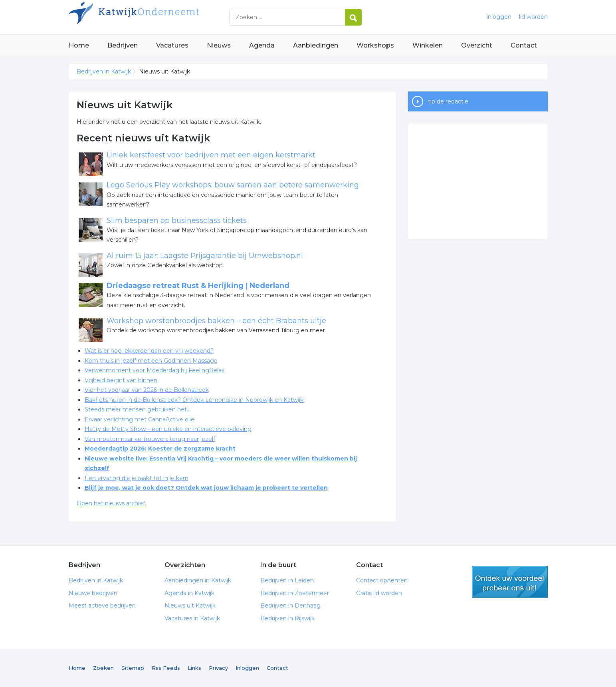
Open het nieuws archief (111, 503)
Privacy (218, 668)
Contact (524, 45)
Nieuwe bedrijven (93, 593)
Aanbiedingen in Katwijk (198, 580)
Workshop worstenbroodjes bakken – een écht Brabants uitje (216, 321)
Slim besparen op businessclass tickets (177, 220)
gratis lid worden (510, 582)
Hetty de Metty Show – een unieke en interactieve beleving (168, 429)
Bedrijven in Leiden (287, 580)
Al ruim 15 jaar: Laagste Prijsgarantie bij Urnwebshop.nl (205, 256)
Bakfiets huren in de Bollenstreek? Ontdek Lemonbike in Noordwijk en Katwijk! (195, 400)
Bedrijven (123, 45)
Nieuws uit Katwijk (190, 606)
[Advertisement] (478, 181)
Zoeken (103, 668)
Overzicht (477, 45)
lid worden (533, 17)
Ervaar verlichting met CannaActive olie (140, 419)
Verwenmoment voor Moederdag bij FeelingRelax (154, 370)
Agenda (262, 45)
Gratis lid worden (379, 593)
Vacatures (172, 45)
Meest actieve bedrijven (102, 606)
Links (194, 668)
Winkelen (428, 45)
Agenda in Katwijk (189, 593)
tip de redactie (448, 101)
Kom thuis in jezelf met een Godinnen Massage (151, 361)
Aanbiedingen (316, 45)
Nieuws (219, 45)
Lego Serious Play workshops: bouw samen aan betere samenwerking (233, 185)
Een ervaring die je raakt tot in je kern (137, 478)
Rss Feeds (166, 668)
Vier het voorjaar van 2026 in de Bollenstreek (147, 390)
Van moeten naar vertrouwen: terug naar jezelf (150, 439)
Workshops (375, 45)
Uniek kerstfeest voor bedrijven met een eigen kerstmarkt (211, 155)
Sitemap (133, 668)
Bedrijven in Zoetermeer (295, 593)
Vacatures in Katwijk (192, 618)
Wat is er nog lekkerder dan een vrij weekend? (149, 351)
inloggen (499, 17)
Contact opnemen (382, 580)
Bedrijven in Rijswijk (287, 618)
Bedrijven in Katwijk (168, 17)
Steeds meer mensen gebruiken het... (138, 409)
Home (79, 45)
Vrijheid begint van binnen (121, 380)
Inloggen (247, 668)
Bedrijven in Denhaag (290, 606)
